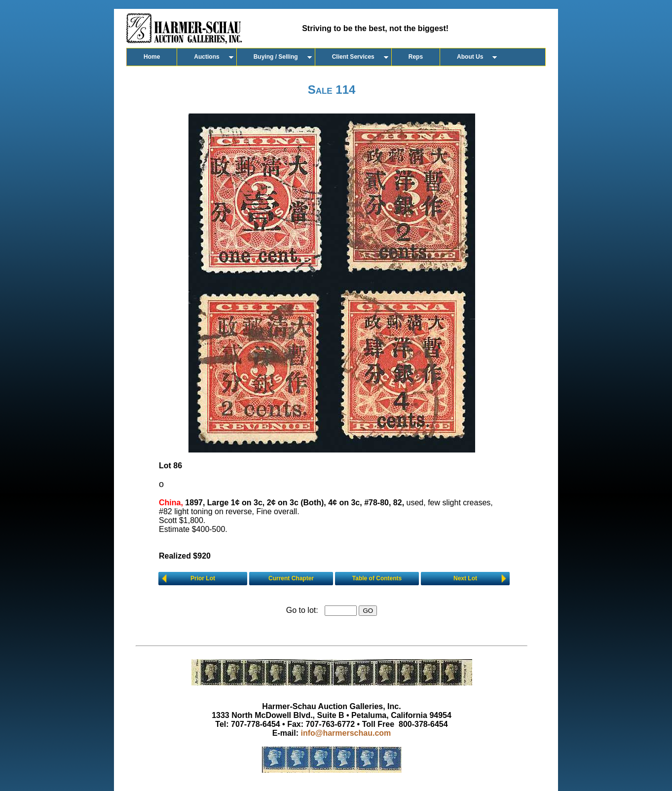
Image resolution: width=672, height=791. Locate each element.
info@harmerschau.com (346, 733)
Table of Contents (377, 578)
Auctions (206, 57)
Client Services (353, 57)
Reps (416, 57)
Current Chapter (291, 578)
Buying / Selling (276, 57)
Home (152, 57)
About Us (470, 57)
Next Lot (465, 578)
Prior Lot (203, 578)
